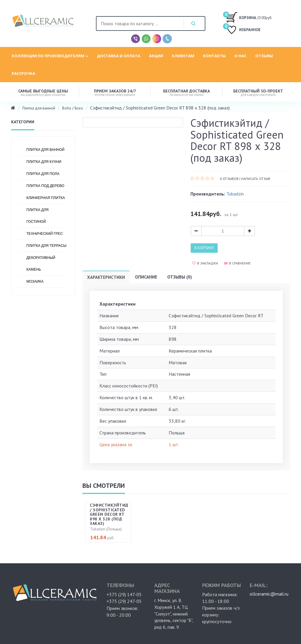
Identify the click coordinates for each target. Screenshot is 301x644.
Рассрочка (23, 73)
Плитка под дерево (45, 186)
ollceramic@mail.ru (269, 594)
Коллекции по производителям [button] (50, 56)
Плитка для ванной (39, 108)
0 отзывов (229, 179)
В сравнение (237, 263)
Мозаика (35, 281)
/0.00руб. (249, 17)
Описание (146, 277)
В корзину (204, 248)
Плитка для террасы (46, 246)
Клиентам (183, 56)
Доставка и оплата (119, 56)
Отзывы (264, 56)
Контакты (214, 56)
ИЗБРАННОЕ (243, 30)
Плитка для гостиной (37, 216)
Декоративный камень (41, 264)
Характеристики (106, 277)
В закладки (205, 263)
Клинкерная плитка (46, 198)
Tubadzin (235, 194)
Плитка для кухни (44, 162)
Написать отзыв (256, 179)
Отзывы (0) (180, 277)
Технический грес (45, 234)
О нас (240, 56)
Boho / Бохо (73, 108)
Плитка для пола (43, 174)
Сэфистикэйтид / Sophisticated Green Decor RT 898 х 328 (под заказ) (109, 514)
